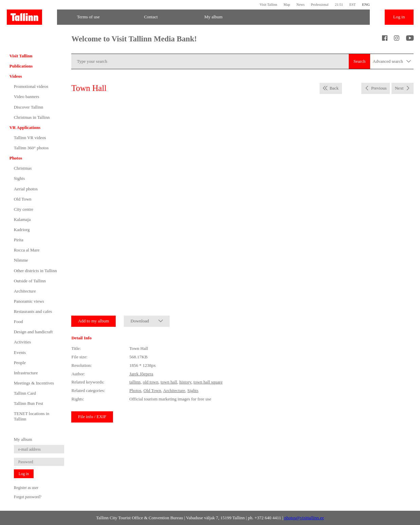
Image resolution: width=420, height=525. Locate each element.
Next (399, 88)
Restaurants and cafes (33, 311)
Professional (320, 5)
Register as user (26, 488)
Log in (399, 17)
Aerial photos (26, 189)
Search (359, 61)
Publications (21, 66)
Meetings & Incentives (34, 383)
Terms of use (88, 17)
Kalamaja (22, 219)
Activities (23, 342)
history (185, 382)
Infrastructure (26, 373)
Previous (379, 88)
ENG (366, 5)
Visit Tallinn (268, 5)
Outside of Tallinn (30, 281)
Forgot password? (28, 497)
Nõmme (21, 260)
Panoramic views (29, 301)
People (20, 363)
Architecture (25, 291)
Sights (20, 178)
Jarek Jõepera (141, 374)
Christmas (23, 168)
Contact (151, 17)
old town (151, 382)
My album (213, 17)
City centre (24, 209)
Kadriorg (22, 230)
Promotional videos (31, 86)
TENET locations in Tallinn (32, 416)
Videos (16, 76)
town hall (169, 382)
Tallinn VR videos (30, 138)
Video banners (27, 97)
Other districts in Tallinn (35, 271)
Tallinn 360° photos (31, 148)
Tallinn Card (25, 393)
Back (334, 88)
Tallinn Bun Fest (28, 403)
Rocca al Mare (27, 250)
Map (287, 5)
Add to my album (93, 321)
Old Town (23, 199)
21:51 (339, 5)
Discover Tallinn (29, 107)
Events (20, 352)
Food (18, 322)
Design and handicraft (33, 332)
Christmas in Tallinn (32, 117)
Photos (16, 158)
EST (353, 5)
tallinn (135, 382)
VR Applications (25, 127)
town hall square (208, 382)
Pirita (19, 240)
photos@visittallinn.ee (304, 518)
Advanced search (392, 62)
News (301, 5)
